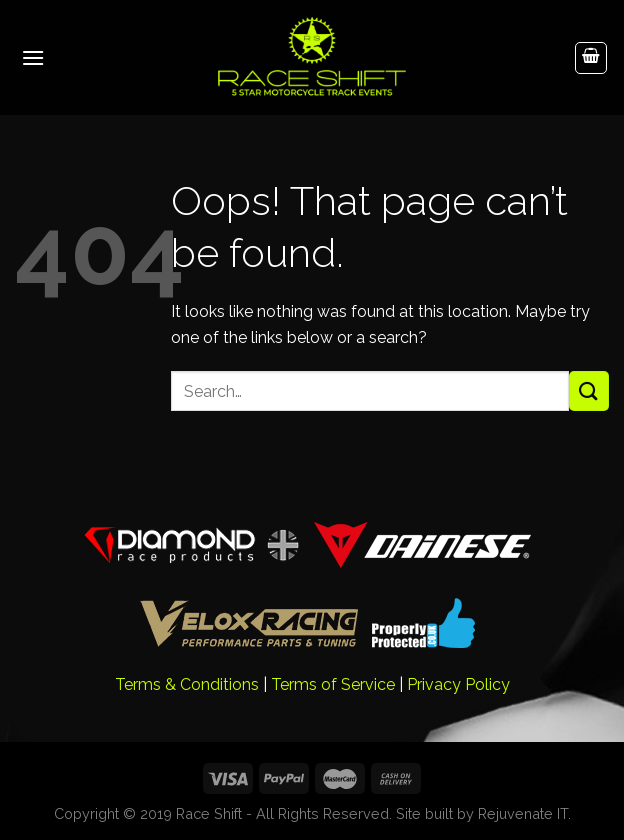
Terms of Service (333, 684)
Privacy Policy (458, 684)
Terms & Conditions (187, 684)
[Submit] (589, 390)
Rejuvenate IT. (524, 813)
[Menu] (33, 57)
